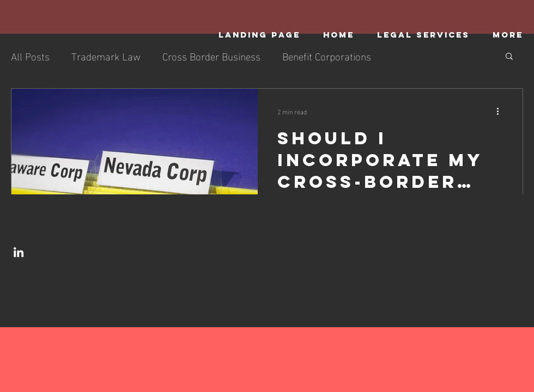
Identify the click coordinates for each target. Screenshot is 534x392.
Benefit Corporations (327, 56)
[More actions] (501, 111)
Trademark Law (106, 56)
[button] (509, 57)
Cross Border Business (211, 56)
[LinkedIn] (19, 252)
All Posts (30, 56)
